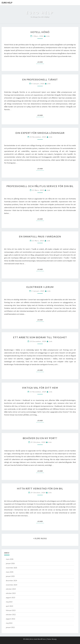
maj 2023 (9, 602)
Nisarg (54, 639)
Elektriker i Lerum (40, 287)
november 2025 (11, 568)
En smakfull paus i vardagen (40, 236)
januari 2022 (10, 627)
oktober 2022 (11, 614)
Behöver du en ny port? (40, 438)
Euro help (7, 3)
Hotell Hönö (40, 32)
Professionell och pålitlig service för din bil (40, 186)
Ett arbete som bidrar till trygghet (40, 337)
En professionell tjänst (40, 79)
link (48, 36)
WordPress (42, 639)
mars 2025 (10, 572)
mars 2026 (10, 559)
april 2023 (9, 606)
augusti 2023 (10, 597)
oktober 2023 (11, 593)
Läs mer (41, 62)
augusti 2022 (10, 619)
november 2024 (11, 585)
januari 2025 (10, 576)
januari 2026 (10, 563)
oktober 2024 (11, 589)
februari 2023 (11, 610)
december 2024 (11, 580)
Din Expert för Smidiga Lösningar (40, 133)
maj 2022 (9, 623)
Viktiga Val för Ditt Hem (40, 388)
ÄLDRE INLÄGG (40, 538)
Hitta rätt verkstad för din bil (40, 488)
